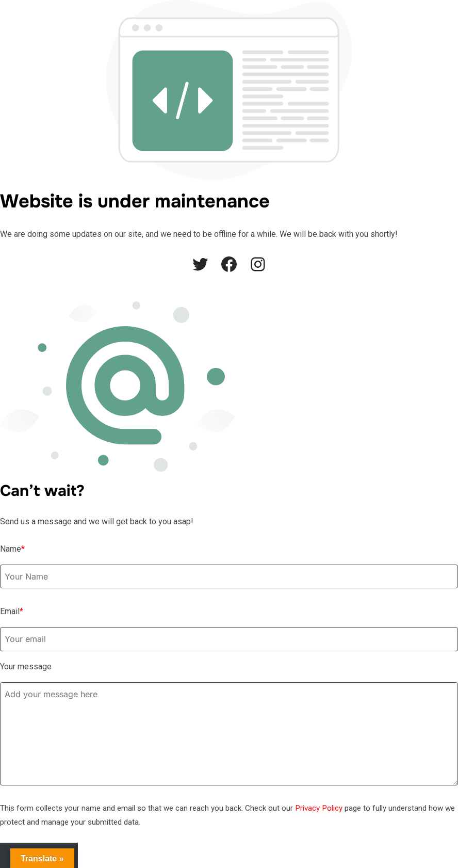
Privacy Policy (319, 808)
